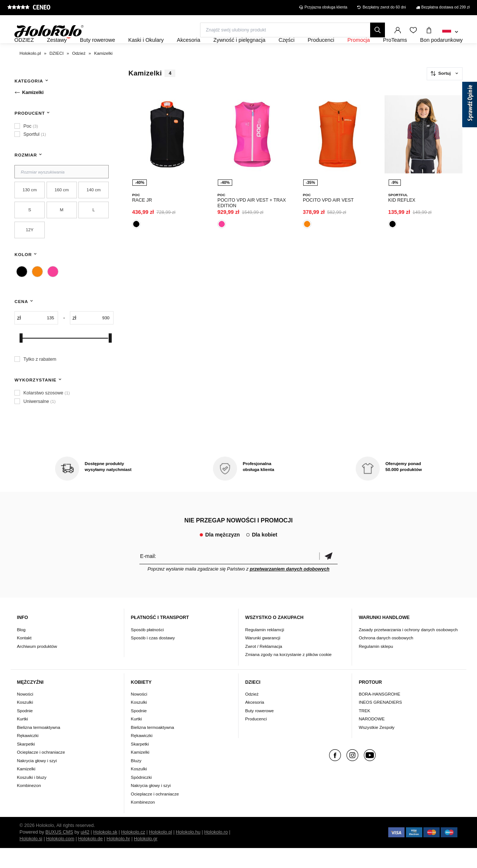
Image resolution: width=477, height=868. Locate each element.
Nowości (25, 714)
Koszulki (25, 722)
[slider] (21, 358)
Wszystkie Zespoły (377, 747)
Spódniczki (141, 797)
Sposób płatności (147, 650)
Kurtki (23, 739)
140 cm (94, 210)
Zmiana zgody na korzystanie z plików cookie (288, 674)
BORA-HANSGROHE (379, 714)
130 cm (30, 210)
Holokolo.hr (118, 859)
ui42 (85, 852)
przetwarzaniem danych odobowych (290, 589)
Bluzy (136, 780)
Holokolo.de (90, 859)
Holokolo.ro (216, 852)
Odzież (252, 714)
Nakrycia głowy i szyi (37, 780)
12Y (30, 250)
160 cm (62, 210)
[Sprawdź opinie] (470, 106)
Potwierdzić (328, 576)
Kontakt (24, 658)
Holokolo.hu (188, 852)
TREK (364, 731)
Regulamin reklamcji (265, 650)
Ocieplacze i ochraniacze (41, 772)
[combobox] (450, 32)
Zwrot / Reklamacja (264, 666)
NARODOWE (372, 739)
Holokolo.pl (160, 852)
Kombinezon (29, 806)
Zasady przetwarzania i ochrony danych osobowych (408, 650)
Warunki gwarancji (263, 658)
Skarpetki (26, 764)
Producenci (256, 739)
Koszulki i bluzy (32, 797)
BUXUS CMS (59, 852)
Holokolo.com (60, 859)
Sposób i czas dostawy (153, 658)
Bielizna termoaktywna (39, 747)
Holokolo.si (31, 859)
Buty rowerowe (259, 731)
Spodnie (25, 731)
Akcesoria (255, 722)
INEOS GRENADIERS (380, 722)
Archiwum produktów (37, 666)
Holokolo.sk (105, 852)
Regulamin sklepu (376, 666)
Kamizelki (26, 789)
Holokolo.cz (133, 852)
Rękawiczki (28, 756)
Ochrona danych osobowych (386, 658)
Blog (21, 650)
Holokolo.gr (146, 859)
